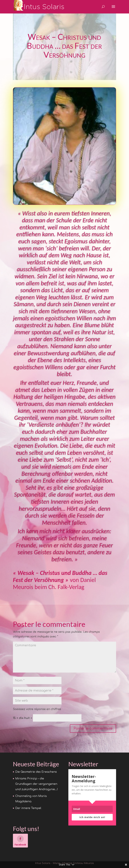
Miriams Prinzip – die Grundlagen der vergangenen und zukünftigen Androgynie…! (37, 784)
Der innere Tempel (28, 808)
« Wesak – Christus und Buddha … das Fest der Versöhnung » (60, 576)
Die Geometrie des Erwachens (36, 772)
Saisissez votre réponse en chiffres (37, 709)
